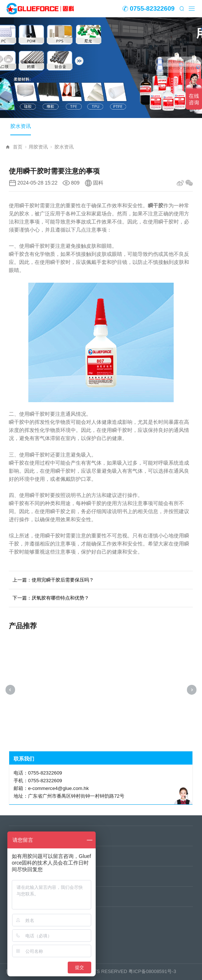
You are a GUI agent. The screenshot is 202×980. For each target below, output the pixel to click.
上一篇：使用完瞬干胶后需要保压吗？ (53, 580)
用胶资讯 (40, 147)
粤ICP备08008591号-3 (152, 971)
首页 (20, 147)
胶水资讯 (21, 126)
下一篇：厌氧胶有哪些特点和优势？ (51, 598)
